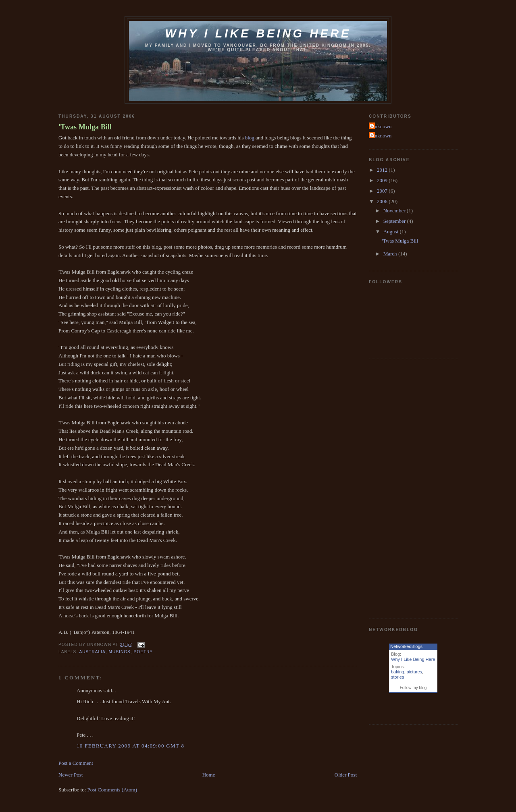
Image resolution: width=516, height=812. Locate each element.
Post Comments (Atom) (112, 790)
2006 (383, 201)
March (391, 254)
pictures (415, 672)
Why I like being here (258, 33)
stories (397, 677)
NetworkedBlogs (406, 646)
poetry (144, 652)
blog (250, 138)
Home (209, 775)
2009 (383, 180)
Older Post (346, 775)
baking (397, 672)
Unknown (381, 126)
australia (92, 652)
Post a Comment (76, 763)
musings (120, 652)
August (392, 232)
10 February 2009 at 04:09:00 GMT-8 (130, 746)
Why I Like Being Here (413, 659)
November (395, 211)
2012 (383, 170)
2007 (383, 191)
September (395, 221)
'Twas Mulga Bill (85, 127)
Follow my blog (413, 688)
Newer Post (71, 775)
